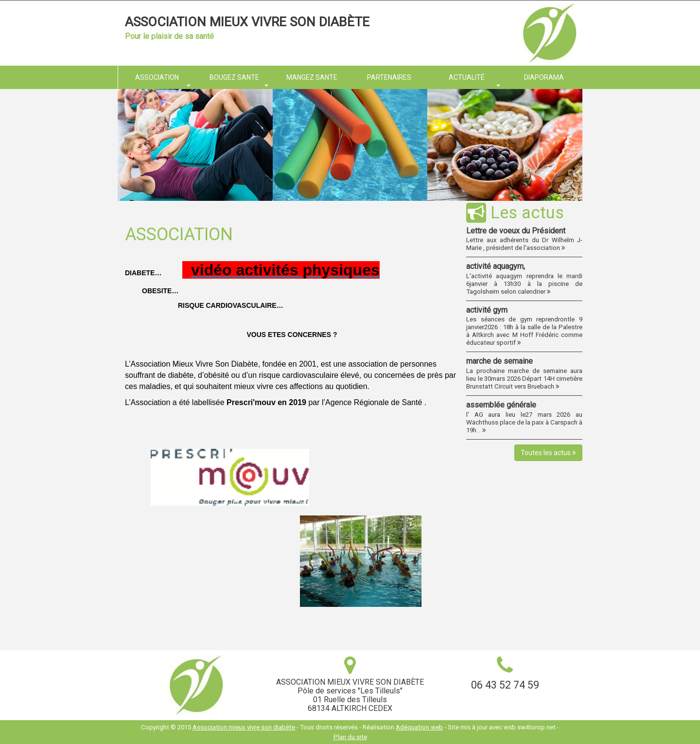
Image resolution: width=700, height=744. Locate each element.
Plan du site (350, 737)
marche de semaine (499, 361)
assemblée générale (501, 405)
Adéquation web (419, 727)
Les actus (515, 213)
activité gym (487, 310)
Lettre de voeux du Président (516, 231)
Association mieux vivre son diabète (247, 22)
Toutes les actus (548, 453)
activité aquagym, (496, 266)
